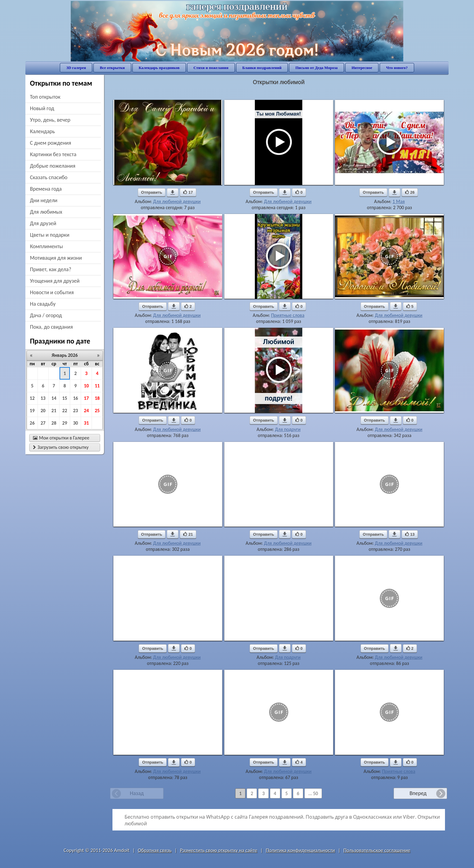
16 (76, 398)
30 (76, 423)
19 (32, 411)
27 (43, 423)
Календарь (42, 131)
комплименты (46, 246)
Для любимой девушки (177, 201)
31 (86, 423)
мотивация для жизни (56, 258)
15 (65, 398)
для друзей (43, 223)
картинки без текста (53, 154)
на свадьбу (43, 304)
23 (76, 411)
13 (43, 398)
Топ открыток (45, 97)
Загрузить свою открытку (61, 447)
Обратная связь (155, 850)
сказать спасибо (49, 177)
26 (32, 423)
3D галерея (76, 68)
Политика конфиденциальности (300, 850)
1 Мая (399, 201)
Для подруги (288, 429)
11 (97, 386)
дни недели (44, 200)
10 (86, 386)
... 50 (313, 793)
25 (97, 411)
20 (43, 411)
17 (86, 398)
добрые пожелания (53, 166)
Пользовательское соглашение (377, 850)
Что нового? (397, 68)
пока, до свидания (51, 327)
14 (54, 398)
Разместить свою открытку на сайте (219, 850)
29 (65, 423)
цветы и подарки (50, 235)
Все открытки (112, 68)
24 (86, 411)
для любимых (46, 212)
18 (97, 398)
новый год (42, 108)
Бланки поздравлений (262, 68)
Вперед (418, 793)
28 (54, 423)
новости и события (52, 292)
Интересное (362, 68)
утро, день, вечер (50, 120)
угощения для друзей (55, 281)
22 (65, 411)
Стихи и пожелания (211, 68)
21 (54, 411)
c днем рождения (50, 143)
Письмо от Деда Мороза (317, 68)
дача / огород (46, 315)
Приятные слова (288, 315)
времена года (46, 189)
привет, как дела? (51, 269)
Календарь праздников (159, 68)
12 (32, 398)
